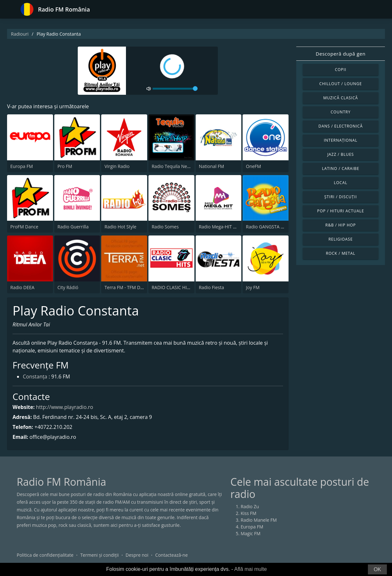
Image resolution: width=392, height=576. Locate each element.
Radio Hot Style (120, 227)
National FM (212, 166)
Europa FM (22, 166)
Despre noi (137, 555)
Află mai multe (250, 569)
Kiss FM (249, 513)
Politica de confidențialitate (45, 555)
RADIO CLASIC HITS (172, 287)
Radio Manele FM (259, 520)
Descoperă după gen (341, 54)
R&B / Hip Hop (341, 225)
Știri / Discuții (341, 197)
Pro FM (65, 166)
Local (341, 183)
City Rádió (68, 287)
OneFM (253, 166)
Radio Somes (165, 227)
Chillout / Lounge (341, 84)
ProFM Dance (24, 227)
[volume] (175, 89)
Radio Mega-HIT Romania (225, 227)
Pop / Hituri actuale (341, 211)
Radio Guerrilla (73, 227)
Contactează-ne (171, 555)
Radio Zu (250, 506)
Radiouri (20, 34)
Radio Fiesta (212, 287)
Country (341, 112)
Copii (341, 70)
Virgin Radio (117, 166)
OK (377, 569)
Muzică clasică (341, 98)
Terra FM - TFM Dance (127, 287)
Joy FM (253, 287)
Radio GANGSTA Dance (270, 227)
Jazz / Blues (341, 154)
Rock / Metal (341, 253)
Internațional (341, 140)
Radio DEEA (22, 287)
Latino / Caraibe (341, 168)
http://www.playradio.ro (65, 407)
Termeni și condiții (100, 555)
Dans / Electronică (341, 126)
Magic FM (251, 533)
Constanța (35, 377)
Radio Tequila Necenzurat (178, 166)
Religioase (341, 239)
